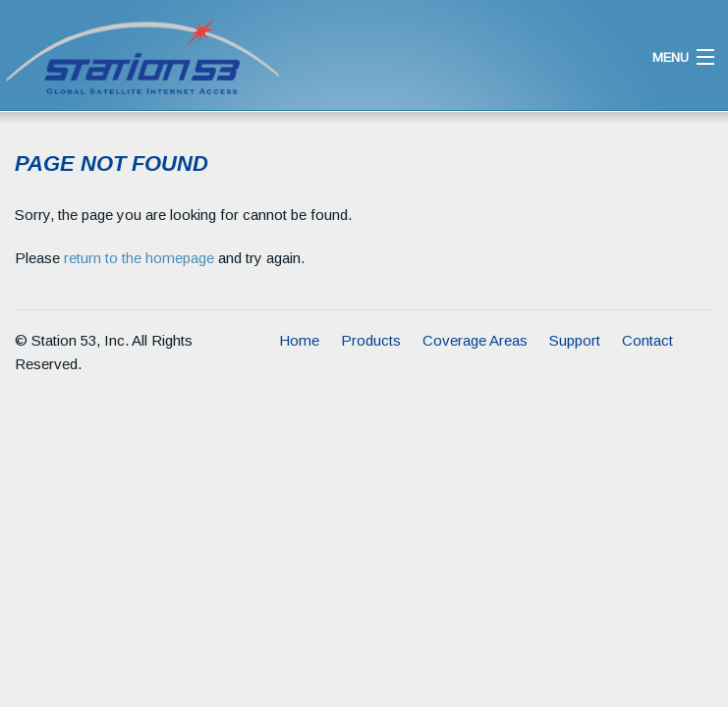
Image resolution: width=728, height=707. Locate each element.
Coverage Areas (475, 340)
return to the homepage (139, 258)
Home (299, 340)
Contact (647, 340)
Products (371, 340)
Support (575, 340)
